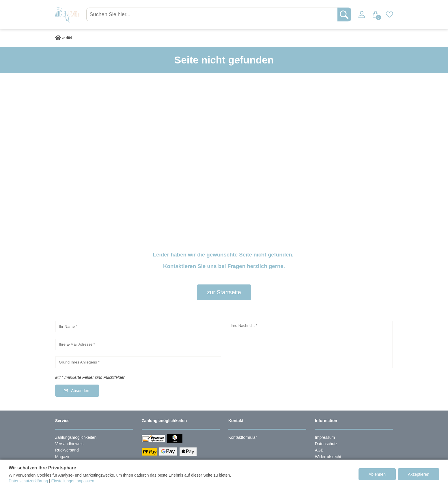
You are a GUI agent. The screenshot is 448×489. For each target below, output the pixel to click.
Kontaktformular (243, 437)
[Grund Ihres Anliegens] (138, 362)
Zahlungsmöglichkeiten (76, 437)
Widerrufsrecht (328, 457)
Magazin (63, 457)
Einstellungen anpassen (73, 481)
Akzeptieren (419, 474)
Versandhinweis (69, 444)
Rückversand (67, 450)
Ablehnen (377, 474)
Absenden (80, 391)
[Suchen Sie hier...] (213, 14)
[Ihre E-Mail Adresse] (138, 344)
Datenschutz (326, 444)
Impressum (325, 437)
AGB (319, 450)
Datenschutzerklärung (28, 481)
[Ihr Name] (138, 327)
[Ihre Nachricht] (310, 344)
